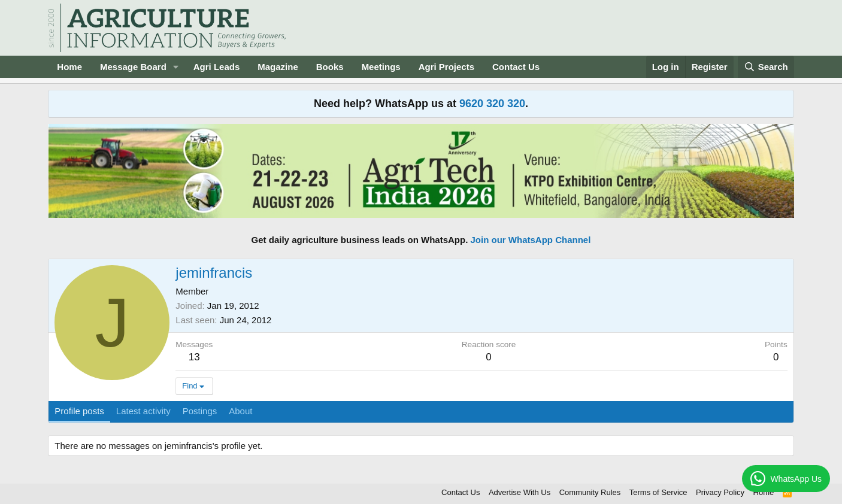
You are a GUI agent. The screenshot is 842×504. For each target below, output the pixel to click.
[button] (176, 67)
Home (69, 67)
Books (330, 67)
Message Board (133, 67)
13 (194, 357)
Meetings (381, 67)
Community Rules (590, 492)
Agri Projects (446, 67)
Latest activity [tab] (143, 411)
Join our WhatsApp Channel (531, 240)
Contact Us (516, 67)
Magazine (278, 67)
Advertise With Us (520, 492)
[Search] (766, 67)
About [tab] (240, 411)
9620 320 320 (492, 104)
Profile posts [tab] (79, 411)
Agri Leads (217, 67)
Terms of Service (658, 492)
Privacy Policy (720, 492)
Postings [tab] (200, 411)
